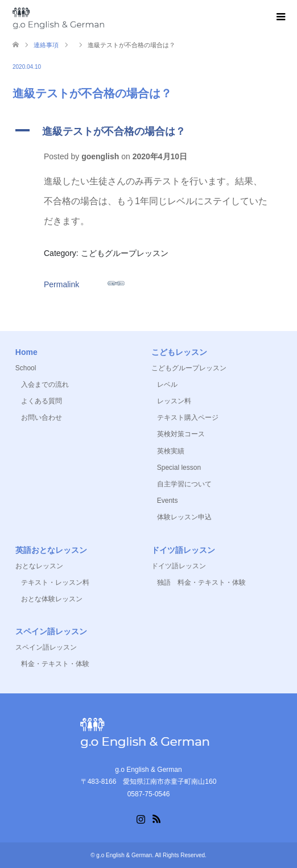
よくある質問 (42, 401)
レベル (167, 385)
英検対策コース (181, 434)
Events (168, 501)
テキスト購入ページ (188, 418)
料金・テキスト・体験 (55, 664)
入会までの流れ (45, 385)
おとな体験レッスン (52, 599)
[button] (148, 131)
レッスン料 (174, 401)
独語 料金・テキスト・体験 (201, 582)
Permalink (84, 282)
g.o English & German (124, 855)
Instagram (141, 818)
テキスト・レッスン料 (55, 582)
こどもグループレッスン (189, 368)
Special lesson (179, 468)
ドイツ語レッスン (179, 566)
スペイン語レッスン (46, 647)
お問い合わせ (42, 418)
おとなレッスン (39, 566)
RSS (156, 818)
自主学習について (184, 484)
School (26, 368)
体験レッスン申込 (184, 517)
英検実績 (171, 451)
